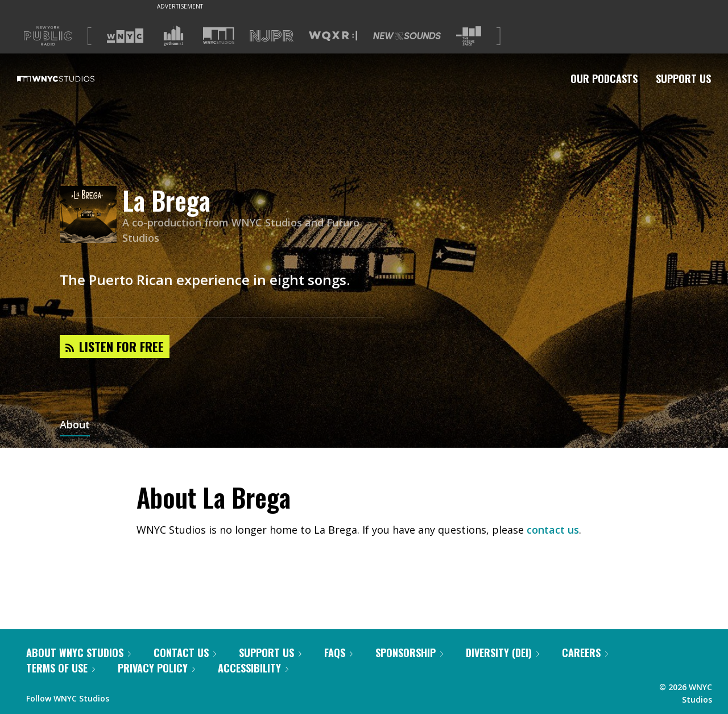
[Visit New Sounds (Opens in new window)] (407, 36)
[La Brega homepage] (91, 215)
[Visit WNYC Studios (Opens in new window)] (219, 36)
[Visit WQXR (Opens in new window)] (333, 36)
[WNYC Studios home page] (70, 79)
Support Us (683, 79)
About (75, 426)
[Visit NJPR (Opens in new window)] (272, 36)
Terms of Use (61, 668)
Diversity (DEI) (502, 653)
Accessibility (253, 668)
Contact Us (185, 653)
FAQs (338, 653)
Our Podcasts (604, 79)
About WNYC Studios (78, 653)
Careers (585, 653)
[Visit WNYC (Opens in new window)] (125, 36)
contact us (553, 530)
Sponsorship (409, 653)
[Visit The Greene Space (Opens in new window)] (469, 36)
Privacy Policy (156, 668)
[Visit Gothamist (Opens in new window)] (173, 36)
